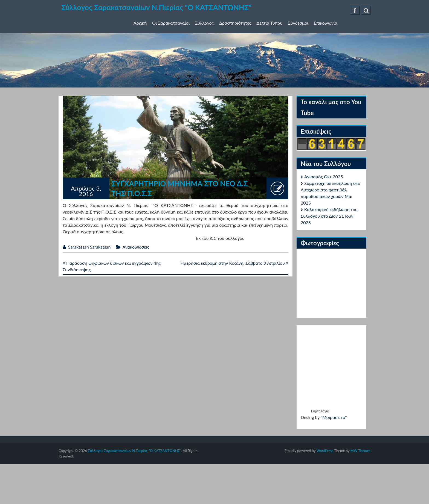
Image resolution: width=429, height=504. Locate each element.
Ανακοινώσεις (136, 247)
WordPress (325, 451)
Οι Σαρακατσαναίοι (171, 23)
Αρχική (140, 23)
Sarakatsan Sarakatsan (89, 247)
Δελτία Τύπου (270, 23)
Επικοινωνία (326, 23)
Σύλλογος (204, 23)
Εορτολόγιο (320, 411)
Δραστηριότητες (235, 23)
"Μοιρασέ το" (334, 417)
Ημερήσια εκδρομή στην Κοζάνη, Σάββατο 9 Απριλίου (234, 263)
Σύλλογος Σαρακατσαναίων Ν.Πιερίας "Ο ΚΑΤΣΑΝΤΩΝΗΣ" (156, 7)
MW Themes (360, 451)
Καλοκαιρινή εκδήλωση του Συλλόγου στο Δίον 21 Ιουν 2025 (329, 216)
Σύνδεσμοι (298, 23)
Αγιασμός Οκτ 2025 (324, 177)
